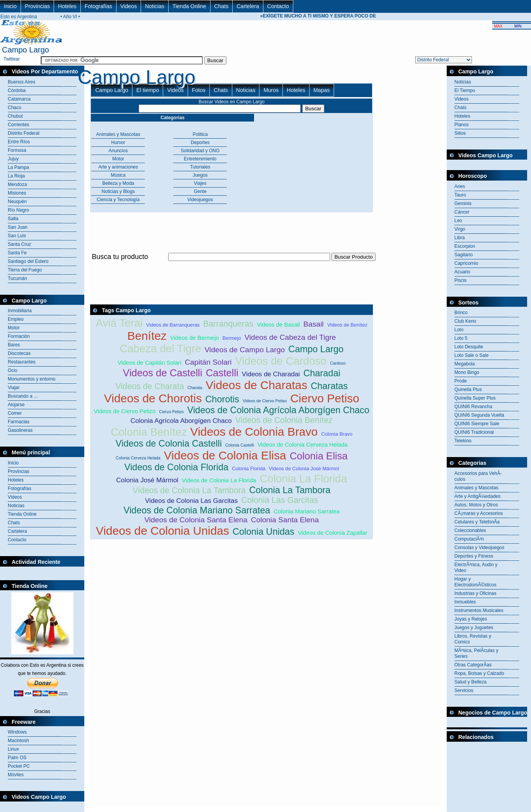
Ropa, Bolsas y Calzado (479, 673)
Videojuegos (200, 200)
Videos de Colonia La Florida (219, 480)
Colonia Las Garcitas (280, 500)
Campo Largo (112, 90)
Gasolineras (20, 430)
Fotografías (98, 6)
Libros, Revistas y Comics (473, 639)
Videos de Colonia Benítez (284, 420)
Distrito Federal (24, 133)
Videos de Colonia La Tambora (189, 490)
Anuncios (118, 151)
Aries (460, 186)
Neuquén (17, 202)
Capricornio (466, 263)
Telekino (463, 441)
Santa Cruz (19, 244)
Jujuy (13, 159)
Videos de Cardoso (281, 361)
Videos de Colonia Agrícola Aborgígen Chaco (278, 410)
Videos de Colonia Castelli (169, 443)
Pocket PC (19, 766)
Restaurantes (22, 362)
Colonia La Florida (303, 479)
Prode (461, 381)
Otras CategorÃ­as (473, 665)
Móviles (16, 775)
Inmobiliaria (20, 311)
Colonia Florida (249, 469)
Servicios (464, 690)
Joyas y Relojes (471, 619)
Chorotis (222, 399)
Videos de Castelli (162, 373)
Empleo (16, 319)
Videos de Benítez (347, 325)
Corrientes (18, 125)
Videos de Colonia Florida (176, 467)
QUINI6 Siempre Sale (477, 424)
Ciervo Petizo (171, 412)
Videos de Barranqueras (173, 325)
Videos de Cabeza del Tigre (290, 337)
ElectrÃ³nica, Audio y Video (476, 568)
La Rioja (16, 176)
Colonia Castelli (240, 445)
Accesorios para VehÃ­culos (478, 476)
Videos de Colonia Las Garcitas (192, 501)
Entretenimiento (200, 159)
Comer (15, 413)
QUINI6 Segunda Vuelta (479, 415)
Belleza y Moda (118, 183)
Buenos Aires (22, 82)
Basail (313, 324)
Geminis (463, 203)
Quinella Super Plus (475, 398)
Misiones (17, 193)
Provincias (37, 6)
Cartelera (248, 6)
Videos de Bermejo (195, 338)
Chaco (15, 108)
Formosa (17, 150)
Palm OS (17, 758)
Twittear (12, 59)
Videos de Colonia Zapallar (333, 533)
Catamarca (19, 99)
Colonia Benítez (149, 432)
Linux (13, 749)
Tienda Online (189, 6)
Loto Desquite (469, 347)
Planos (462, 125)
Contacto (278, 6)
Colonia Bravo (337, 434)
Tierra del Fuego (25, 270)
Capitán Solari (208, 362)
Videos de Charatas (256, 385)
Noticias (155, 6)
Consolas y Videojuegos (480, 548)
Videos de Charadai (271, 374)
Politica (200, 134)
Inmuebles (465, 602)
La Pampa (18, 167)
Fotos (199, 90)
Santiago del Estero (28, 261)
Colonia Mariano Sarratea (307, 511)
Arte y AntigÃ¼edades (478, 496)
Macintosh (18, 741)
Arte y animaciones (118, 167)
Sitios (460, 133)
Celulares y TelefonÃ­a (477, 522)
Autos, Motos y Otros (476, 505)
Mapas (322, 90)
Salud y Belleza (471, 682)
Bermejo (232, 338)
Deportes (200, 143)
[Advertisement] (232, 265)
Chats (222, 6)
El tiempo (148, 90)
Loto (459, 330)
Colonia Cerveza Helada (138, 458)
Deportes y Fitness (474, 556)
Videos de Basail (278, 324)
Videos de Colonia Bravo (254, 432)
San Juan (18, 227)
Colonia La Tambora (290, 490)
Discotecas (19, 353)
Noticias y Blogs (118, 191)
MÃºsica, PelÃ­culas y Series (476, 653)
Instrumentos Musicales (479, 610)
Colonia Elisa (319, 456)
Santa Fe (17, 253)
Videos (129, 6)
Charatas (329, 386)
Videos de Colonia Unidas (163, 531)
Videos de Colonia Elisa (225, 455)
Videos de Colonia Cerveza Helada (303, 444)
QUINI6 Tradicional (474, 432)
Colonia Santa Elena (285, 520)
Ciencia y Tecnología (118, 200)
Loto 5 (461, 338)
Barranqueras (228, 324)
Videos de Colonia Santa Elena (196, 520)
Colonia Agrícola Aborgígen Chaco (181, 421)
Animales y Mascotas (118, 134)
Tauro (460, 195)
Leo (458, 221)
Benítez (147, 336)
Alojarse (16, 405)
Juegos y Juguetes (474, 628)
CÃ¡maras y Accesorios (479, 513)
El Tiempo (465, 90)
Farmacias (19, 422)
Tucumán (17, 278)
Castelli (222, 373)
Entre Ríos (19, 142)
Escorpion (465, 246)
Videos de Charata (150, 386)
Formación (19, 336)
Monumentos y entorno (32, 379)
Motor (14, 328)
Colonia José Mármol (147, 480)
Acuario (462, 272)
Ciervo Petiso (325, 398)
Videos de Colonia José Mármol (304, 469)
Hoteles (67, 6)
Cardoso (338, 363)
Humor (118, 143)
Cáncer (462, 212)
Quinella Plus (468, 389)
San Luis (17, 236)
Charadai (322, 373)
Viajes (200, 183)
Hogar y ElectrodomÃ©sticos (475, 582)
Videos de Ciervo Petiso (265, 401)
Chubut (15, 116)
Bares (14, 345)
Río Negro (18, 210)
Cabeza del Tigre (160, 349)
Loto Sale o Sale (472, 355)
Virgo (460, 229)
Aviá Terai (119, 323)
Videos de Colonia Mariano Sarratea (197, 510)
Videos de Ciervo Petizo (125, 411)
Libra (460, 238)
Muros (271, 90)
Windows (17, 732)
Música (118, 175)
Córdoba (17, 90)
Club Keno (465, 321)
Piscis (460, 280)
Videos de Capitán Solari (150, 363)
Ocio (13, 370)
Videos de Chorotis (153, 398)
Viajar (14, 388)
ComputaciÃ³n (469, 539)
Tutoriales (200, 167)
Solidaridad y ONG (200, 151)
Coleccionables (470, 530)
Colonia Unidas (264, 532)
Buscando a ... (23, 396)
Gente (200, 191)
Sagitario (464, 255)
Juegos (200, 175)
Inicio (10, 6)
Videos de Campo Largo (245, 350)
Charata (195, 388)
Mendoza (17, 184)
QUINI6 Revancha (473, 407)
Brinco (461, 313)
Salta (13, 219)
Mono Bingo (467, 372)
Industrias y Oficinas (475, 593)
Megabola (465, 364)
